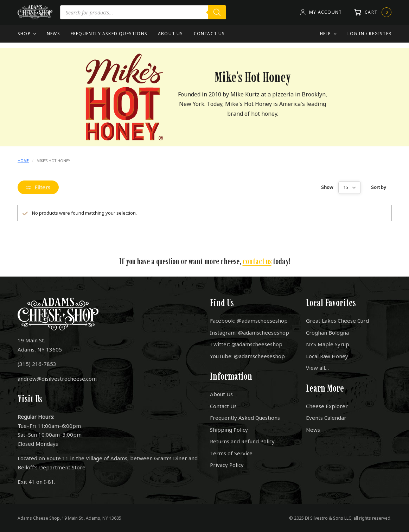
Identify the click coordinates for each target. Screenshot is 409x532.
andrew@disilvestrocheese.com (57, 379)
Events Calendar (326, 418)
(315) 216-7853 (37, 364)
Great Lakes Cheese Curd (337, 321)
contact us (257, 261)
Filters (38, 187)
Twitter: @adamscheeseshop (246, 344)
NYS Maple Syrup (328, 344)
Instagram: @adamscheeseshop (250, 332)
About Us (171, 34)
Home (23, 161)
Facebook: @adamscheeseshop (249, 321)
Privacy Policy (227, 465)
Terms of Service (231, 453)
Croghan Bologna (327, 332)
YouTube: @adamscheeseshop (247, 356)
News (53, 34)
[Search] (217, 12)
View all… (317, 368)
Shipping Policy (229, 430)
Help (326, 34)
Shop (24, 34)
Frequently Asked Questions (109, 34)
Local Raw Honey (327, 356)
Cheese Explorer (327, 406)
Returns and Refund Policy (242, 441)
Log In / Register (369, 34)
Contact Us (209, 34)
